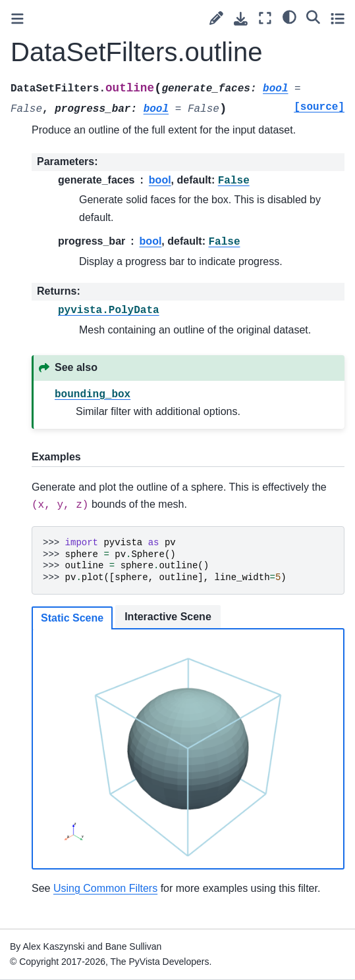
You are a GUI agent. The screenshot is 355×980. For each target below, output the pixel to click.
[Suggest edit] (216, 18)
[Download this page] (241, 19)
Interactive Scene (168, 617)
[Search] (313, 16)
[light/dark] (289, 16)
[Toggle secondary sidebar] (338, 18)
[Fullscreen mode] (265, 18)
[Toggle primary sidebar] (17, 19)
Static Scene (72, 618)
